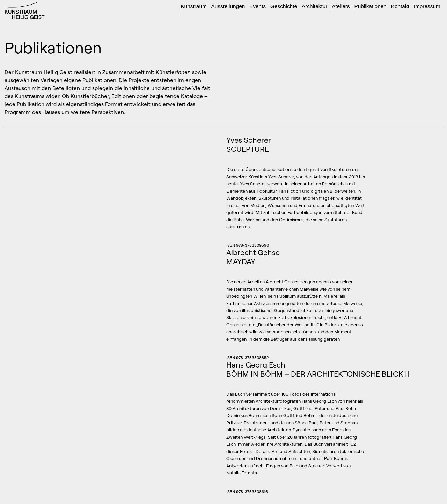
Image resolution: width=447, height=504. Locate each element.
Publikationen (370, 6)
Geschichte (284, 6)
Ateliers (341, 6)
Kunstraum (193, 6)
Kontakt (400, 6)
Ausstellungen (228, 6)
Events (258, 6)
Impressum (427, 6)
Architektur (315, 6)
